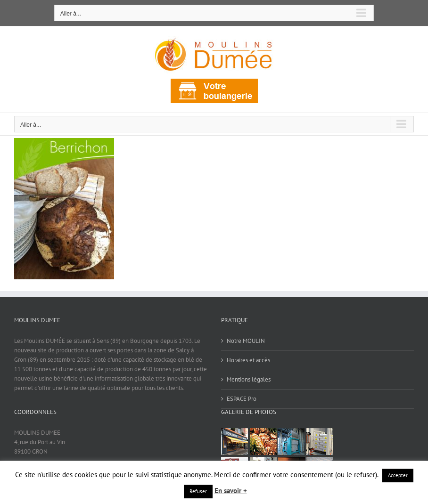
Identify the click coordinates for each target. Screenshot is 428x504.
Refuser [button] (198, 491)
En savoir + (231, 491)
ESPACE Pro (242, 399)
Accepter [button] (398, 475)
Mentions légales (249, 379)
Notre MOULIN (246, 341)
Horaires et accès (248, 360)
